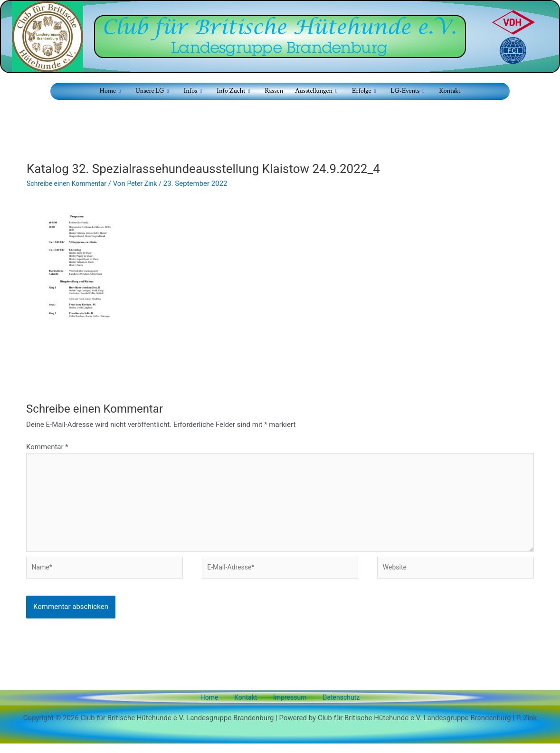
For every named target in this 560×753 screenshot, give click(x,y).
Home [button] (113, 92)
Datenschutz (331, 706)
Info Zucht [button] (233, 92)
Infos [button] (193, 92)
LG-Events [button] (405, 92)
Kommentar (47, 447)
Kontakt (447, 91)
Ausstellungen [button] (315, 92)
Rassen (272, 91)
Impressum (285, 706)
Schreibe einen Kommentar (69, 183)
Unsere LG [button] (154, 92)
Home (219, 706)
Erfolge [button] (363, 92)
